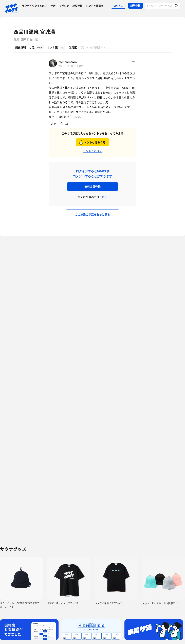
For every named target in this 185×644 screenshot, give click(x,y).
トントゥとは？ (92, 151)
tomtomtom (68, 62)
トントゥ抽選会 (95, 6)
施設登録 (77, 6)
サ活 (53, 6)
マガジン (64, 6)
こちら (103, 197)
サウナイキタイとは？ (34, 6)
